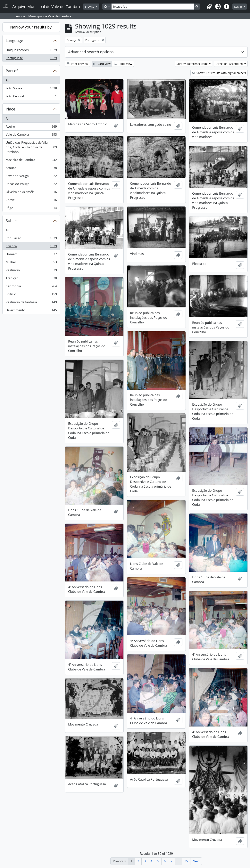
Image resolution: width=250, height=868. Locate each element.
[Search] (153, 7)
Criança (31, 247)
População (31, 239)
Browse (90, 7)
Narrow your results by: (31, 27)
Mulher (31, 263)
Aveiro (31, 127)
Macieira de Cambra (31, 161)
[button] (209, 7)
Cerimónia (31, 287)
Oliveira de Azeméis (31, 193)
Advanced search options (91, 52)
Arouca (31, 169)
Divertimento (31, 311)
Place (10, 109)
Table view (123, 64)
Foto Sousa (31, 89)
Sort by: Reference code (192, 64)
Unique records (31, 51)
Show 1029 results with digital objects (219, 73)
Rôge (31, 209)
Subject (12, 221)
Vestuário (31, 271)
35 (186, 861)
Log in (238, 7)
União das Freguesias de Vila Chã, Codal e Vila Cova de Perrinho (31, 147)
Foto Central (31, 97)
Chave (31, 201)
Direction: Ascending (230, 64)
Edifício (31, 295)
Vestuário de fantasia (31, 303)
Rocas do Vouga (31, 185)
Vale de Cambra (31, 135)
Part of (12, 71)
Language (14, 41)
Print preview (77, 64)
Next (196, 861)
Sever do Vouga (31, 177)
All (7, 80)
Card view (102, 64)
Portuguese (31, 59)
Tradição (31, 279)
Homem (31, 255)
